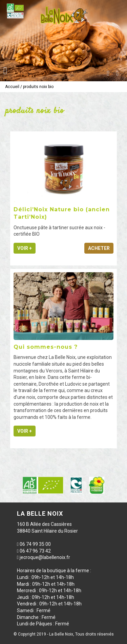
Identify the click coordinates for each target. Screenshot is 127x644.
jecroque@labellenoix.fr (45, 557)
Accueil (12, 87)
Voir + (25, 248)
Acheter (99, 248)
